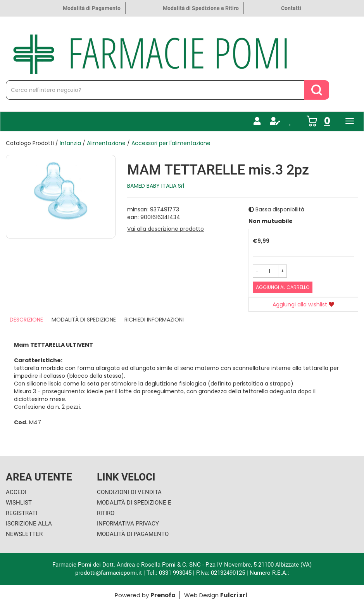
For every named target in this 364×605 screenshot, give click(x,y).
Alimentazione (106, 143)
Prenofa (163, 595)
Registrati (22, 513)
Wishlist (19, 503)
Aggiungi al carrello (283, 287)
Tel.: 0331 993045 (169, 573)
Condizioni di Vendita (129, 492)
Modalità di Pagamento (92, 8)
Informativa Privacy (128, 524)
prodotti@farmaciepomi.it (109, 573)
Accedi (16, 492)
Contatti (291, 8)
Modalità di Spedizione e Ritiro (201, 8)
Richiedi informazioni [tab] (154, 320)
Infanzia (70, 143)
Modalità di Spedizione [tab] (84, 320)
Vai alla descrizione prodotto (166, 229)
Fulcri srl (234, 595)
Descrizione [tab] (26, 320)
